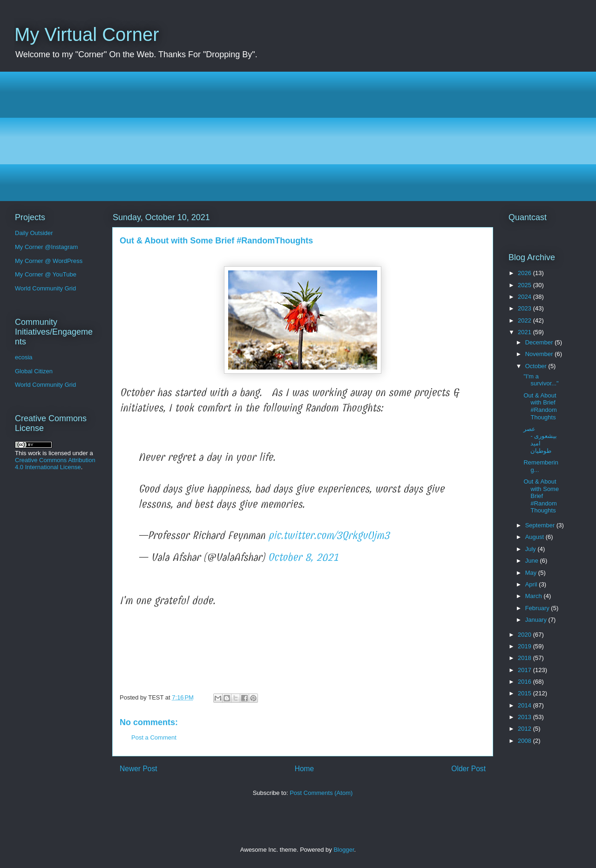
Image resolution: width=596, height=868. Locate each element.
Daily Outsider (34, 233)
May (532, 573)
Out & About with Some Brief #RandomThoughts (541, 496)
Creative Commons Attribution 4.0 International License (55, 464)
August (535, 537)
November (540, 354)
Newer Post (139, 769)
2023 (525, 308)
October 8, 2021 (303, 557)
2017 (525, 670)
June (533, 561)
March (535, 596)
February (538, 608)
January (537, 620)
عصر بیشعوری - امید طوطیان (540, 440)
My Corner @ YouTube (46, 274)
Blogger (344, 850)
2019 (525, 646)
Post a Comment (154, 737)
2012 (525, 729)
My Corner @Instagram (46, 247)
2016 (525, 682)
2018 (525, 658)
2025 (525, 285)
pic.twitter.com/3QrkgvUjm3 (329, 535)
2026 (525, 273)
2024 (525, 297)
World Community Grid (45, 288)
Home (305, 769)
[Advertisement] (294, 136)
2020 (525, 635)
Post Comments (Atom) (321, 793)
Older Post (468, 769)
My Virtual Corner (87, 34)
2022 (525, 320)
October (537, 366)
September (541, 525)
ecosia (24, 357)
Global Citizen (34, 371)
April (532, 584)
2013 (525, 717)
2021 (525, 332)
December (540, 342)
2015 (525, 693)
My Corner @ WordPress (49, 261)
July (532, 549)
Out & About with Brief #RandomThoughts (540, 406)
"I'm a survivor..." (541, 380)
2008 (525, 741)
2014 (525, 705)
